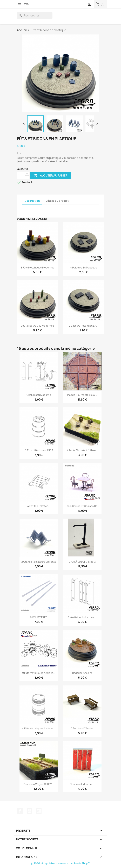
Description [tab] (32, 201)
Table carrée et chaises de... (82, 506)
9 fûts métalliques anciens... (39, 673)
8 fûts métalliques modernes (38, 268)
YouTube (29, 811)
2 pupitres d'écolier (82, 728)
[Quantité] (21, 175)
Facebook (20, 811)
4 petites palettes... (39, 506)
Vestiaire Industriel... (82, 784)
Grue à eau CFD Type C (82, 562)
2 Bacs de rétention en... (84, 326)
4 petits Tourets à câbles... (82, 450)
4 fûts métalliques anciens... (39, 728)
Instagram (39, 811)
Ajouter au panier (51, 175)
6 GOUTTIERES (39, 617)
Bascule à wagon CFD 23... (39, 784)
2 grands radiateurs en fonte (39, 562)
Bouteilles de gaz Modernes (37, 326)
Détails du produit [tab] (57, 201)
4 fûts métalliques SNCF (39, 450)
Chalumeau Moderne (39, 395)
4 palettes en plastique (84, 268)
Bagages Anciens (82, 673)
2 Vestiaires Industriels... (82, 617)
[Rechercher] (35, 15)
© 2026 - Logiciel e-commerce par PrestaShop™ (61, 863)
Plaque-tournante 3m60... (82, 395)
